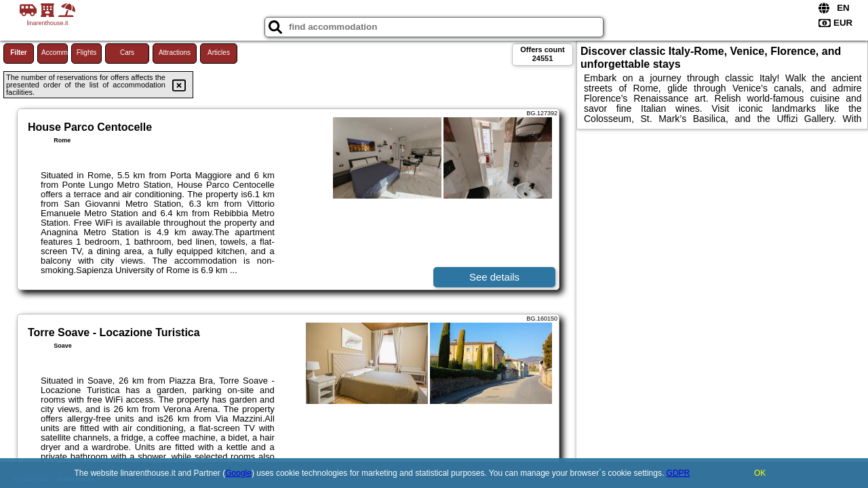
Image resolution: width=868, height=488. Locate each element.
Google (238, 473)
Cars (127, 53)
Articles (219, 53)
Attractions (175, 53)
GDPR (678, 473)
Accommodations (55, 53)
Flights (86, 53)
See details (494, 277)
